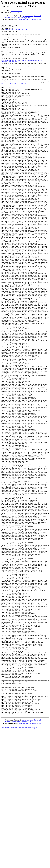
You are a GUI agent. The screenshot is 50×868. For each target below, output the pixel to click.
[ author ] (39, 19)
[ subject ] (33, 19)
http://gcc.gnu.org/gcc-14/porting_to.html (16, 96)
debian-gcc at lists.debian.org (17, 31)
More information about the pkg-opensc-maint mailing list (19, 866)
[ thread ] (26, 19)
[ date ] (21, 19)
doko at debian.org (17, 11)
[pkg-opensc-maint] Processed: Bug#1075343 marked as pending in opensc (23, 17)
